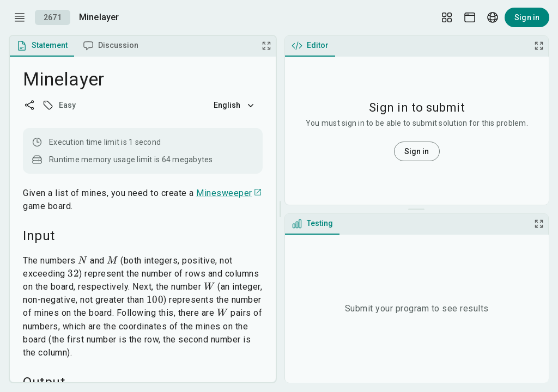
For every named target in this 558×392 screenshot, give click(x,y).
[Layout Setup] (447, 17)
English (235, 105)
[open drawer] (20, 17)
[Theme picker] (470, 17)
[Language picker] (493, 17)
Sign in (527, 17)
